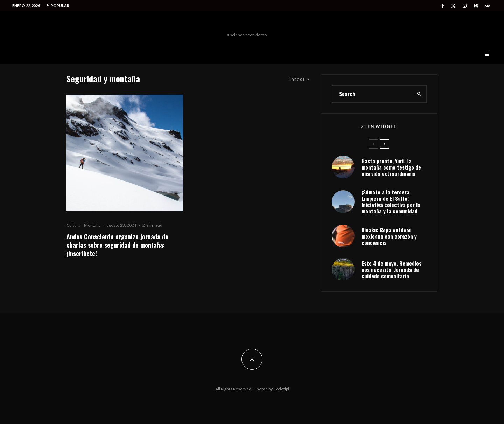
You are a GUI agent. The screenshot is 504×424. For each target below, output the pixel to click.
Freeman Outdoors (247, 23)
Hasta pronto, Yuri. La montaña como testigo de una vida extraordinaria (391, 167)
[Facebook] (443, 6)
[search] (419, 94)
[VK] (488, 6)
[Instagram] (465, 6)
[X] (453, 6)
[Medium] (476, 6)
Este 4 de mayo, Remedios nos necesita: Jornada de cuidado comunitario (391, 269)
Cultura (73, 225)
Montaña (92, 225)
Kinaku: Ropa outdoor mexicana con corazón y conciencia (389, 236)
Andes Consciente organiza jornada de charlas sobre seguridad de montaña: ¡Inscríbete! (117, 245)
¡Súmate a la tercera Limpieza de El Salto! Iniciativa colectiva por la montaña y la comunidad (391, 201)
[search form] (372, 94)
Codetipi (281, 389)
